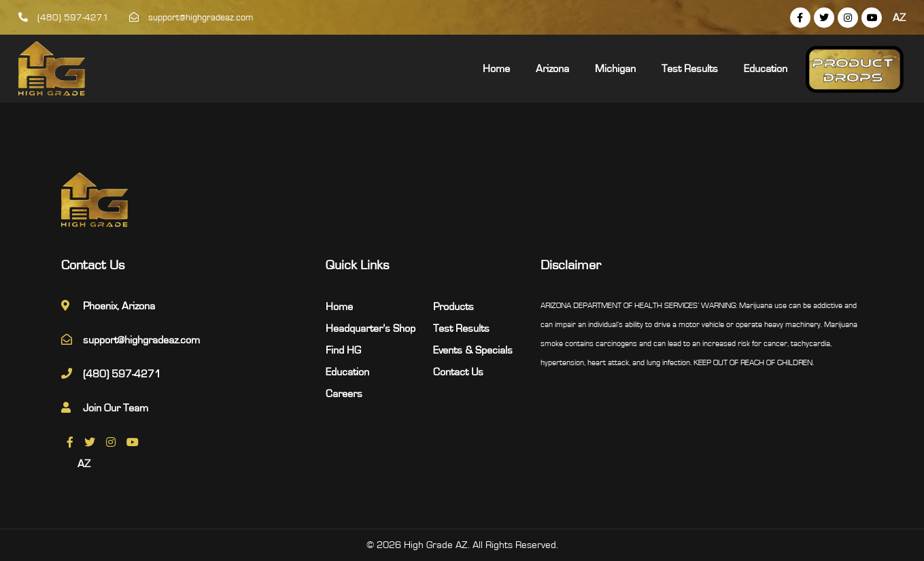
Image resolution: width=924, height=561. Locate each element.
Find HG (343, 350)
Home (496, 69)
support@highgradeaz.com (191, 18)
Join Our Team (116, 408)
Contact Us (458, 372)
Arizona (552, 69)
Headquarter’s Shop (371, 328)
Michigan (615, 69)
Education (766, 69)
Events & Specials (473, 350)
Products (454, 307)
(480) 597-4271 (64, 18)
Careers (344, 394)
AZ (899, 18)
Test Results (690, 69)
